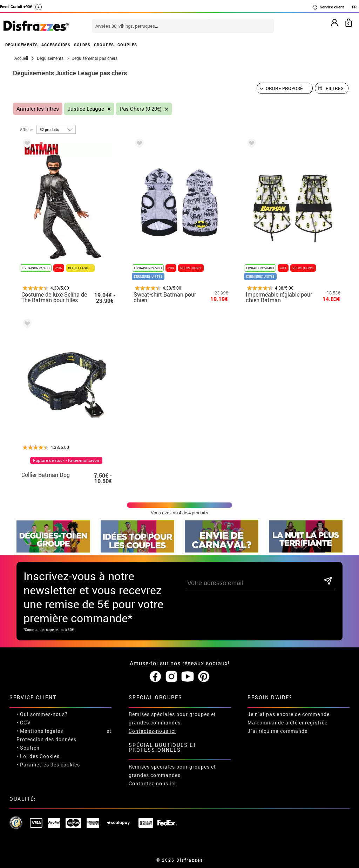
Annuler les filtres (38, 109)
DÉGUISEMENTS (22, 45)
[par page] (56, 129)
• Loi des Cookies (38, 756)
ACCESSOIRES (56, 45)
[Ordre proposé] (285, 88)
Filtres (335, 88)
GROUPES (104, 45)
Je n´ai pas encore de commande (289, 714)
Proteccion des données (46, 739)
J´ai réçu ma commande (277, 731)
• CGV (24, 723)
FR (354, 7)
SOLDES (82, 45)
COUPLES (127, 45)
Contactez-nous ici (152, 731)
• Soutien (28, 748)
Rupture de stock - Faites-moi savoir (66, 460)
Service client (328, 7)
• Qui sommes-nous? (42, 714)
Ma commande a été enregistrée (287, 723)
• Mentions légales (40, 731)
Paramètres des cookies (50, 765)
